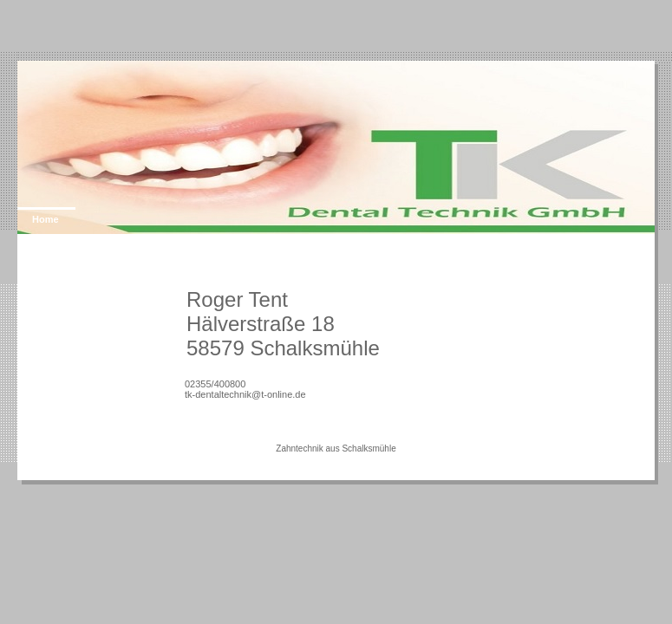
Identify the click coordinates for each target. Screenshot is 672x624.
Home (46, 219)
